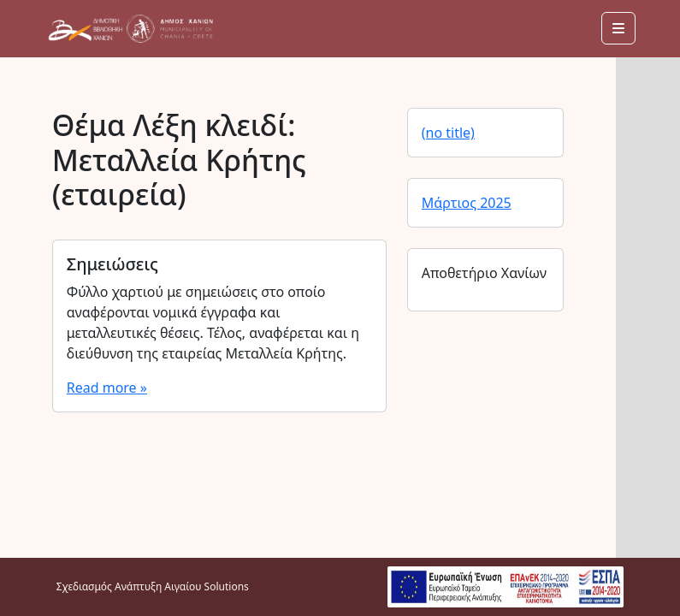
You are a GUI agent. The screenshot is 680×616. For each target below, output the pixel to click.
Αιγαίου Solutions (206, 586)
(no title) (448, 133)
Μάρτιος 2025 (467, 203)
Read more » (107, 388)
